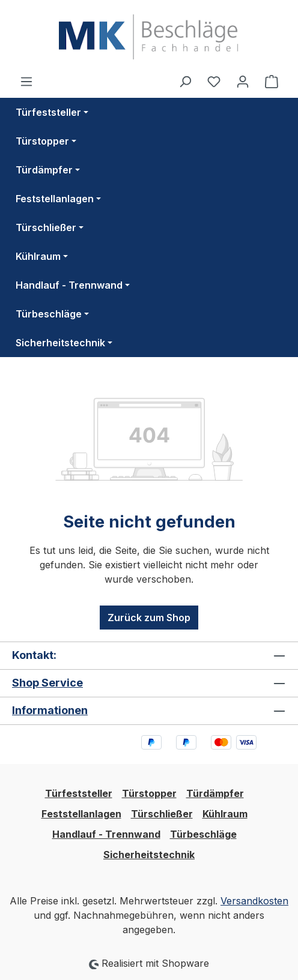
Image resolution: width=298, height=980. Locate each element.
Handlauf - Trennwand (106, 834)
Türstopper (149, 793)
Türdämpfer (215, 793)
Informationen (50, 710)
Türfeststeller (79, 793)
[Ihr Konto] (243, 81)
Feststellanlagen (81, 814)
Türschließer (162, 814)
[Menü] (26, 81)
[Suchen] (185, 81)
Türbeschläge (203, 834)
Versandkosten (254, 901)
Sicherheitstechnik (149, 855)
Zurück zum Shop (149, 618)
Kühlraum (225, 814)
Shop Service (47, 683)
